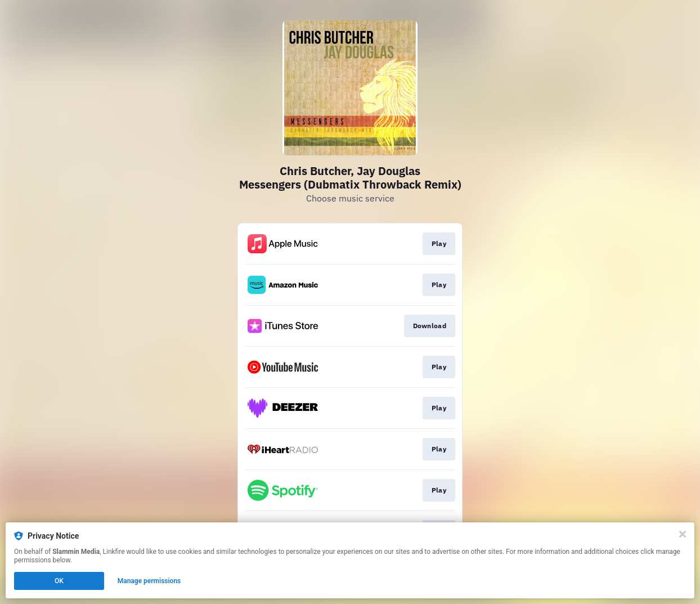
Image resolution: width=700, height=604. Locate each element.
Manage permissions (149, 581)
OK (59, 581)
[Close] (683, 534)
